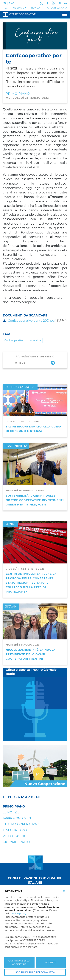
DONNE (11, 524)
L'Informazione (22, 797)
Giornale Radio (16, 842)
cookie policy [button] (18, 914)
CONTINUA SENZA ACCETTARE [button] (19, 962)
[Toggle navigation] (63, 14)
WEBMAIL (20, 8)
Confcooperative (19, 14)
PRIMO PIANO (18, 94)
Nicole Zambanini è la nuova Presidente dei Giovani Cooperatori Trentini (31, 654)
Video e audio (15, 836)
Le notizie (11, 812)
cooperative (34, 340)
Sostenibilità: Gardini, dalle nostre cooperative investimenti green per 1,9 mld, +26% (35, 500)
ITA (5, 3)
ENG (11, 3)
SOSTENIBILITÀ (16, 446)
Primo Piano (14, 806)
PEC (5, 8)
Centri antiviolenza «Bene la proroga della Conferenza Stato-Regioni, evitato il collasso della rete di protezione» (31, 583)
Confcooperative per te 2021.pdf (29, 321)
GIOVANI (11, 607)
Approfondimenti (18, 818)
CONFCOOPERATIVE (20, 387)
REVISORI (37, 8)
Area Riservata (57, 8)
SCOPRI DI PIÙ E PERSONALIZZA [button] (35, 972)
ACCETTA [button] (51, 962)
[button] (64, 891)
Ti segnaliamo (15, 830)
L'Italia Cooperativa (20, 824)
